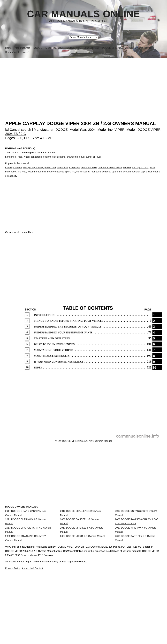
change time (73, 160)
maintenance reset (101, 175)
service (127, 171)
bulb (8, 175)
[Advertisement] (83, 82)
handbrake (11, 160)
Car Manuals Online (84, 14)
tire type (22, 175)
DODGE (62, 130)
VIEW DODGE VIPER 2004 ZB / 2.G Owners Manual (83, 452)
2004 (92, 130)
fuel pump (86, 160)
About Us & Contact (93, 632)
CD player (74, 171)
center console (89, 171)
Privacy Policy (70, 632)
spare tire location (121, 175)
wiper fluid (62, 171)
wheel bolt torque (33, 160)
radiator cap (138, 175)
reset (14, 175)
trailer (149, 175)
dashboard (50, 171)
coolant (47, 160)
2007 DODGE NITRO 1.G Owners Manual (83, 580)
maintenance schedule (110, 171)
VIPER (120, 130)
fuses (152, 171)
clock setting (59, 160)
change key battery (33, 171)
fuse (20, 160)
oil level (97, 160)
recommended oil (37, 175)
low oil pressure (14, 171)
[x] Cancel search (18, 130)
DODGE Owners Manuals (28, 534)
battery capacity (56, 175)
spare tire (70, 175)
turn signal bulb (140, 171)
